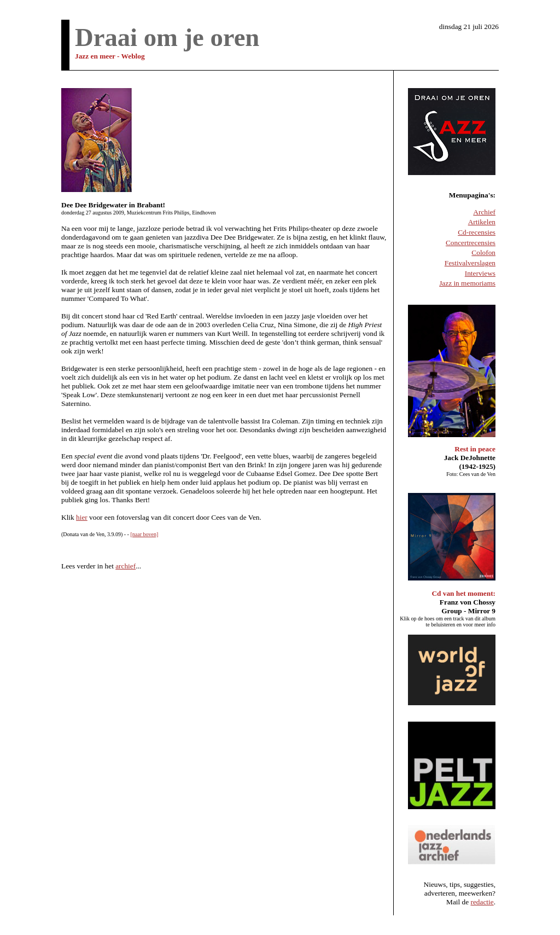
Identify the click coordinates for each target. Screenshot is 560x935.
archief (126, 566)
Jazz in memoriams (467, 283)
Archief (484, 212)
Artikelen (482, 222)
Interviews (480, 273)
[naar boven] (144, 534)
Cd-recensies (477, 232)
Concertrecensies (471, 243)
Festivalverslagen (470, 263)
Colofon (483, 252)
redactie (482, 902)
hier (82, 517)
